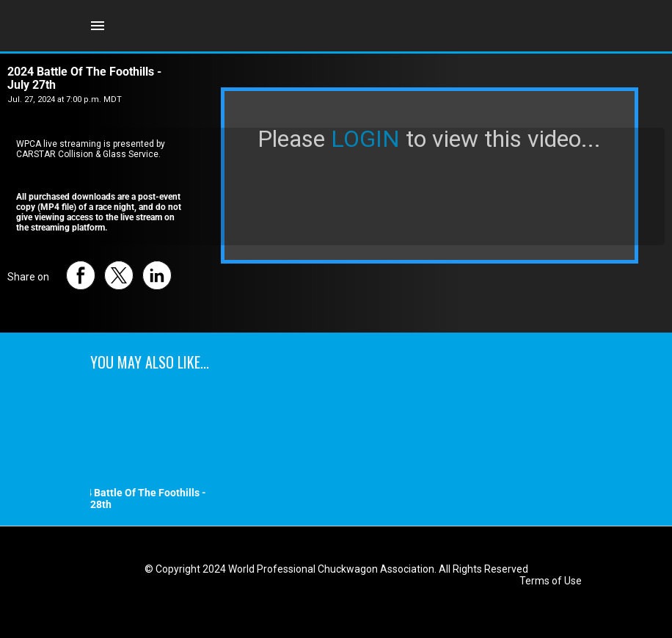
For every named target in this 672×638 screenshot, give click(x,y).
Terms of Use (551, 581)
